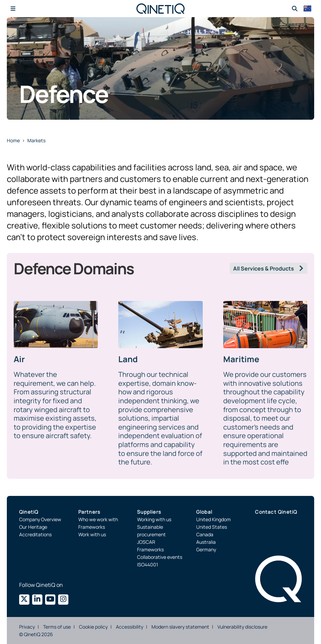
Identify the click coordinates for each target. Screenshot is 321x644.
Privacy (27, 627)
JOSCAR (146, 542)
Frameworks (92, 527)
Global (204, 512)
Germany (206, 549)
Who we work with (98, 519)
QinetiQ (29, 512)
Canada (205, 534)
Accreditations (35, 534)
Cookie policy (93, 627)
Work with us (92, 534)
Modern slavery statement (180, 627)
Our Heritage (33, 527)
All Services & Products (264, 268)
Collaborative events (160, 557)
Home (13, 140)
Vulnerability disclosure (242, 627)
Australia (206, 542)
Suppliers (149, 512)
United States (212, 527)
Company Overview (40, 519)
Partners (89, 512)
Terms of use (57, 627)
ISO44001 (148, 564)
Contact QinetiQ (276, 512)
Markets (36, 140)
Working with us (154, 519)
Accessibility (130, 627)
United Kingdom (213, 519)
